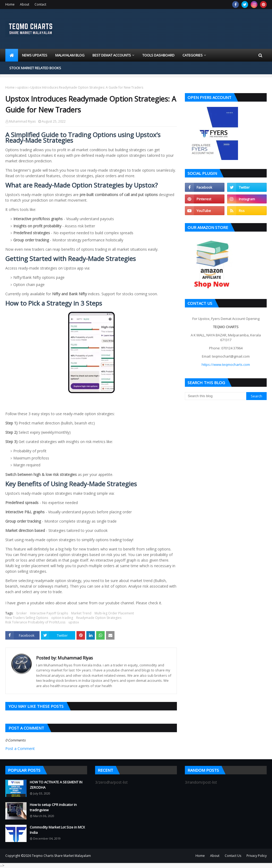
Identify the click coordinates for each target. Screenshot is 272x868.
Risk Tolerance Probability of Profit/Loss (35, 622)
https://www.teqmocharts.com (226, 364)
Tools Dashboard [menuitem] (158, 55)
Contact (40, 4)
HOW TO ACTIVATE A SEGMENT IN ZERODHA (56, 785)
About (25, 4)
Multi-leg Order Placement (114, 613)
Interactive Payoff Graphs (49, 613)
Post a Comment (20, 748)
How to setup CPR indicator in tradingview (53, 807)
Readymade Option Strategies (99, 618)
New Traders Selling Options (27, 618)
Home (10, 4)
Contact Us (233, 856)
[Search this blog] (216, 396)
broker (22, 613)
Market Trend (81, 613)
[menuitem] (12, 55)
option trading (62, 618)
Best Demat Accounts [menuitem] (112, 55)
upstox (22, 87)
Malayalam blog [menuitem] (70, 55)
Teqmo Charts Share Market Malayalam (61, 856)
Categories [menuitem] (193, 55)
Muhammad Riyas (22, 121)
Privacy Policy (257, 856)
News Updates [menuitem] (35, 55)
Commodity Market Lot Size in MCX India (57, 830)
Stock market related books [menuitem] (35, 68)
